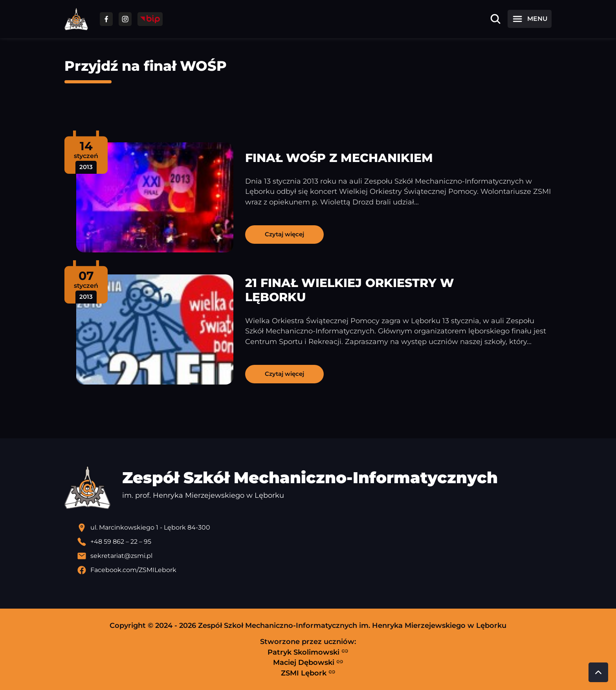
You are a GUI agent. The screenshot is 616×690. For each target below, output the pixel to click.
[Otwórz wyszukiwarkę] (495, 19)
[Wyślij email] (314, 556)
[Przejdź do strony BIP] (150, 19)
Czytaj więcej (284, 234)
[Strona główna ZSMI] (76, 19)
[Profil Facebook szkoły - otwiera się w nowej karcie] (314, 570)
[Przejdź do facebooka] (106, 19)
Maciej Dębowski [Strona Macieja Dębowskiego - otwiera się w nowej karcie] (308, 662)
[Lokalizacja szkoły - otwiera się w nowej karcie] (314, 528)
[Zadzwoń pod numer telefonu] (314, 542)
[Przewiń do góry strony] (598, 672)
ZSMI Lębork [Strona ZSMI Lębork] (308, 673)
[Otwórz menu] (530, 19)
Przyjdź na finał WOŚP (146, 66)
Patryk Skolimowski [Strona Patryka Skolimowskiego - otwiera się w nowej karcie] (308, 652)
